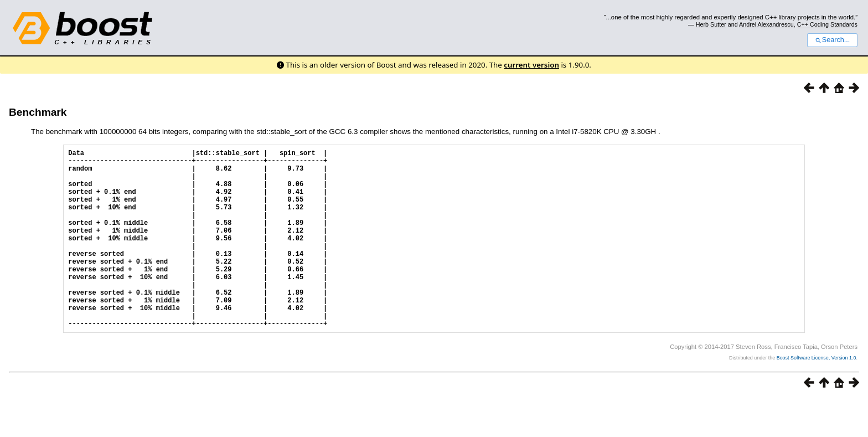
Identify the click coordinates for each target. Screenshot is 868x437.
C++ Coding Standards (827, 24)
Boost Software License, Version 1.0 (817, 396)
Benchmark (38, 112)
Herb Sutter (711, 24)
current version (531, 65)
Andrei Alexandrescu (766, 24)
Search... (832, 40)
